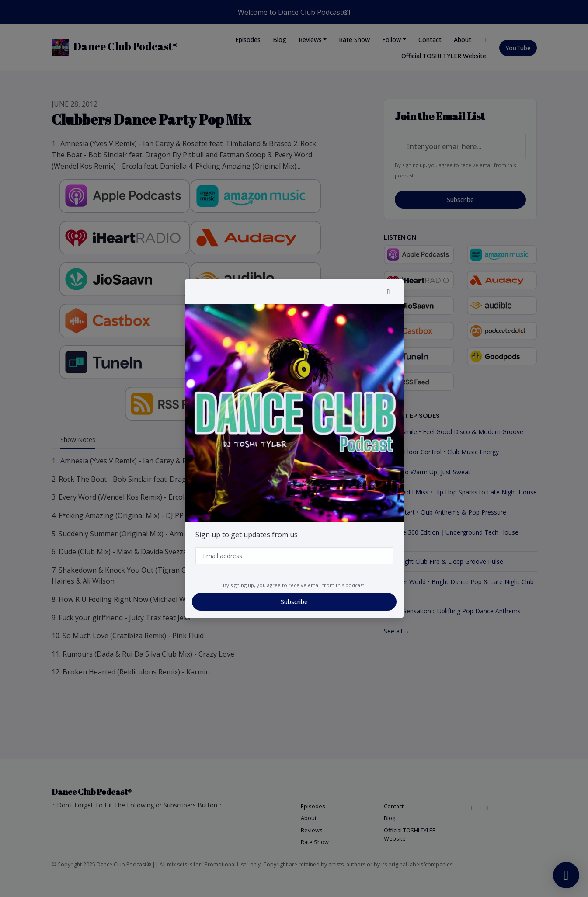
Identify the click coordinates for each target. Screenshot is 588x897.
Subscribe (294, 602)
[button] (389, 292)
